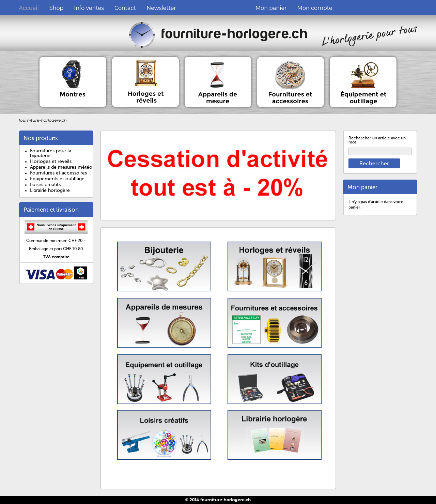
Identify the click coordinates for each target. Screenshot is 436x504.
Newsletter (161, 8)
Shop (57, 8)
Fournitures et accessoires (58, 173)
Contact (125, 8)
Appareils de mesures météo (61, 167)
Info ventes (89, 8)
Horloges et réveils (51, 161)
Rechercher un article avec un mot (377, 140)
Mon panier (271, 8)
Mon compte (315, 8)
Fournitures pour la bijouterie (51, 153)
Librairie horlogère (50, 190)
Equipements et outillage (57, 179)
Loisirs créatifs (45, 185)
